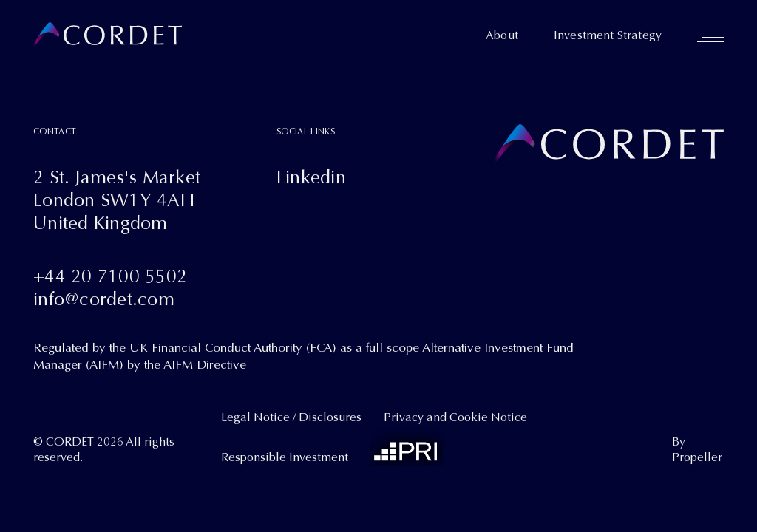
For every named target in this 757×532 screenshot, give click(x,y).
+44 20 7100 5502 (110, 276)
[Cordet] (108, 35)
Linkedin (311, 177)
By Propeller (697, 450)
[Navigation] (710, 37)
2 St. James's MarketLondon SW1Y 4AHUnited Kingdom (117, 200)
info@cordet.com (104, 299)
